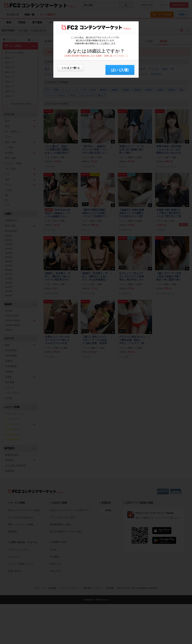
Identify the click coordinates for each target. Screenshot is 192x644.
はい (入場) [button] (120, 70)
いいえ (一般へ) (71, 68)
